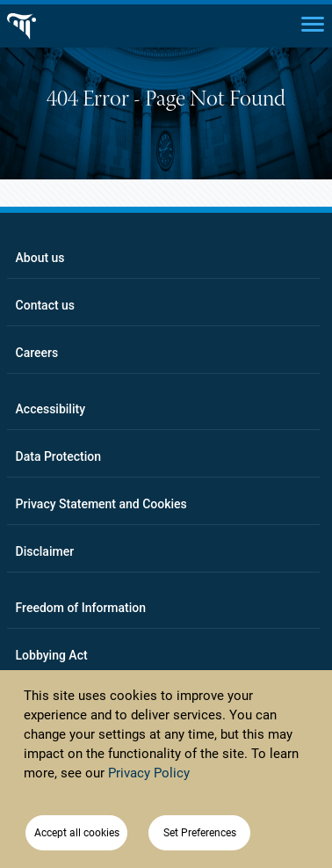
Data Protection (58, 456)
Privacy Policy (149, 773)
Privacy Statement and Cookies (101, 504)
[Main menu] (313, 23)
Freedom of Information (81, 608)
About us (40, 258)
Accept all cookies (77, 834)
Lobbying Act (52, 655)
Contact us (46, 305)
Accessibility (51, 409)
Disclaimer (45, 551)
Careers (37, 353)
